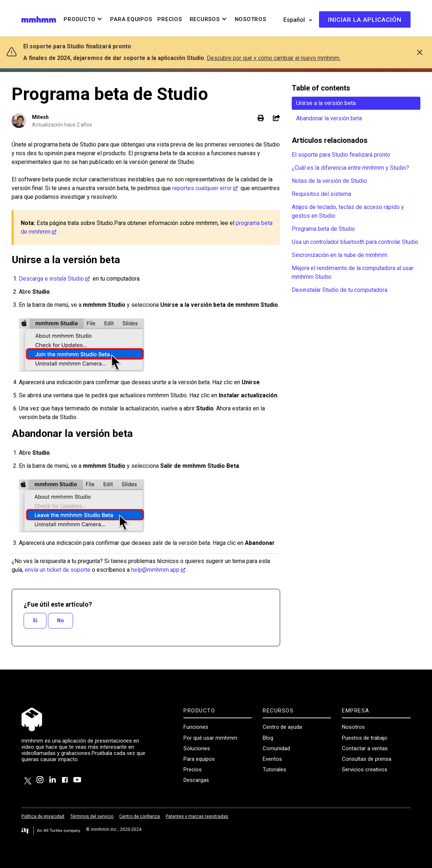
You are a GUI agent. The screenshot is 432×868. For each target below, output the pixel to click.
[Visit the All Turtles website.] (51, 831)
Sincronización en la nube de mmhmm (340, 255)
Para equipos (199, 759)
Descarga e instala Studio (51, 279)
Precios (193, 769)
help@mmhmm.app (155, 570)
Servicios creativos (365, 769)
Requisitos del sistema (321, 194)
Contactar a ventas (365, 748)
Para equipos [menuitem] (131, 19)
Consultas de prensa (367, 759)
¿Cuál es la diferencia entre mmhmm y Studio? (350, 168)
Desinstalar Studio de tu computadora (340, 290)
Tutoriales (274, 769)
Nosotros (353, 727)
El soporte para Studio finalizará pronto (341, 155)
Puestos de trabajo (365, 738)
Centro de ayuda (282, 727)
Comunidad (276, 748)
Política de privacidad (43, 816)
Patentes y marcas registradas (197, 816)
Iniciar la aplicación (365, 20)
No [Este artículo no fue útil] (60, 620)
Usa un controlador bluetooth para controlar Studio (355, 242)
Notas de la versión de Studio (329, 181)
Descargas (196, 780)
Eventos (272, 759)
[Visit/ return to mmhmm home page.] (39, 19)
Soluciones (197, 748)
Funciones (196, 727)
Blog (268, 738)
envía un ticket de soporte (58, 570)
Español (295, 20)
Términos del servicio (92, 816)
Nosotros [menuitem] (251, 19)
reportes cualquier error (202, 188)
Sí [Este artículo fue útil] (35, 620)
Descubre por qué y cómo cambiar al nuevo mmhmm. (274, 58)
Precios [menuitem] (169, 19)
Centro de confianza (140, 816)
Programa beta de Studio (323, 229)
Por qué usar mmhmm (210, 738)
